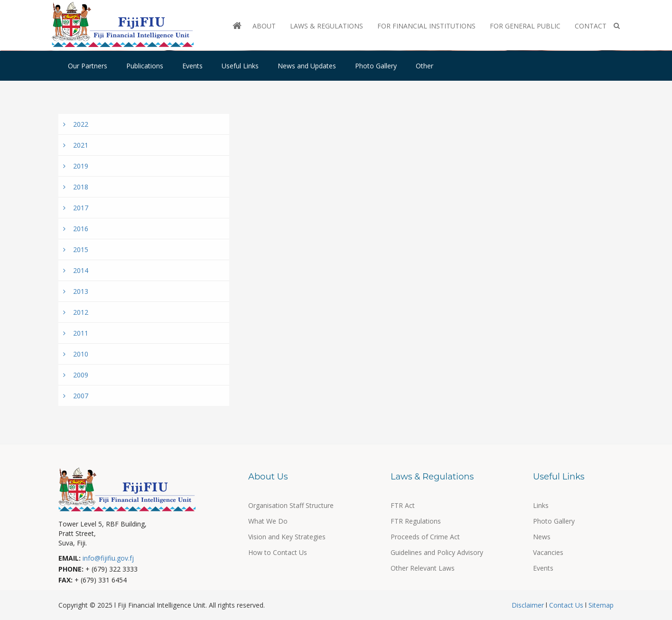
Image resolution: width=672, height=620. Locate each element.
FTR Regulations (416, 521)
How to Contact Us (278, 552)
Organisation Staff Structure (291, 505)
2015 (76, 249)
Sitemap (600, 605)
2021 (76, 145)
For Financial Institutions (426, 26)
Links (541, 505)
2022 (76, 124)
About (264, 26)
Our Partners (88, 66)
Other (425, 66)
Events (192, 66)
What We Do (268, 521)
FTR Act (403, 505)
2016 (76, 229)
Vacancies (548, 552)
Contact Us (566, 605)
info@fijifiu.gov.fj (108, 558)
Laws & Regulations (327, 26)
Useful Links (240, 66)
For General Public (525, 26)
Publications (145, 66)
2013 (76, 291)
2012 (76, 312)
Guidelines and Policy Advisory (437, 552)
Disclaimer (529, 605)
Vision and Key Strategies (287, 537)
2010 (76, 354)
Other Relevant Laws (423, 568)
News (542, 537)
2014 (76, 270)
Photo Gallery (376, 66)
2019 (76, 166)
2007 (76, 396)
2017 (76, 208)
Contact (591, 26)
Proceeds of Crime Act (425, 537)
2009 (76, 375)
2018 (76, 187)
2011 (76, 333)
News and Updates (307, 66)
